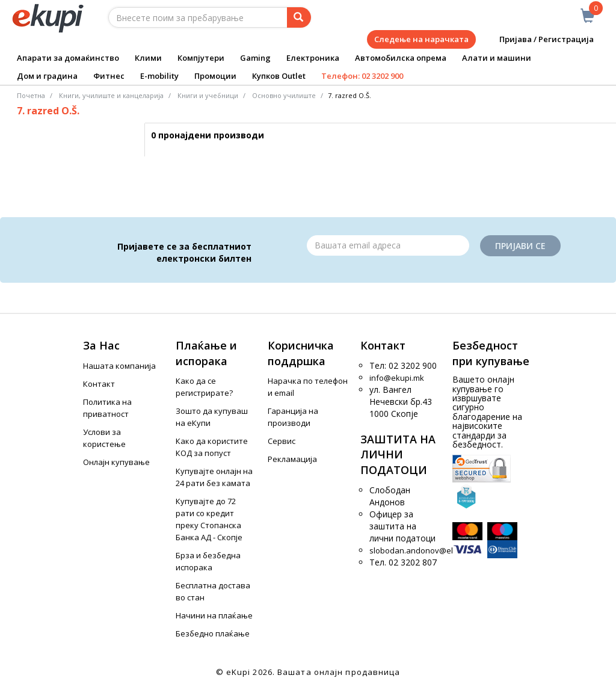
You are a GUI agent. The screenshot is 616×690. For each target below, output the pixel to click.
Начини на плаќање (214, 615)
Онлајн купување (116, 462)
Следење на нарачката (421, 39)
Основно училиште (284, 95)
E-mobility (159, 76)
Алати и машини (497, 58)
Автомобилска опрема (401, 58)
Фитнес (109, 76)
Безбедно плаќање (213, 633)
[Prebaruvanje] (299, 17)
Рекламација (292, 459)
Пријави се (520, 246)
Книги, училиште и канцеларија (111, 95)
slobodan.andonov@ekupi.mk (424, 550)
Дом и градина (47, 76)
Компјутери (201, 58)
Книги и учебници (208, 95)
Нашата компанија (119, 366)
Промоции (215, 76)
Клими (148, 58)
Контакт (99, 384)
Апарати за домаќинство (68, 58)
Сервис (282, 441)
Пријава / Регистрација (538, 39)
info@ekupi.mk (397, 378)
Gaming (255, 58)
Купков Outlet (279, 76)
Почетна (31, 95)
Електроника (313, 58)
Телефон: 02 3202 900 (362, 76)
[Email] (388, 245)
